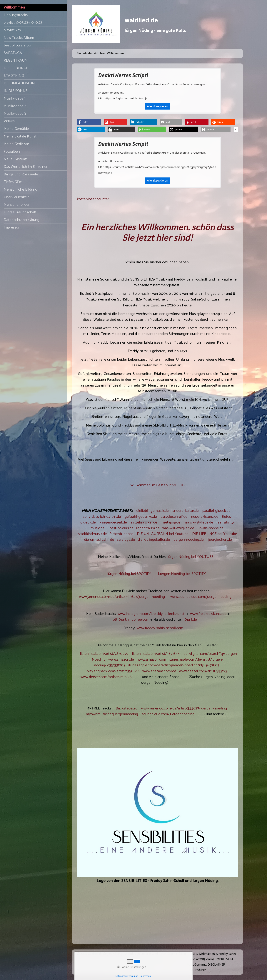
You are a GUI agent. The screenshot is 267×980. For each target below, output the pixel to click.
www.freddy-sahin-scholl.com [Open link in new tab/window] (160, 628)
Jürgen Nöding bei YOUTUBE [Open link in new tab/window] (190, 557)
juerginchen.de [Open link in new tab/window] (220, 540)
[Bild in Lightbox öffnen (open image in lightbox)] (157, 813)
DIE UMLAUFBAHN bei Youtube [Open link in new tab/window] (163, 534)
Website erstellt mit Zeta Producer (183, 970)
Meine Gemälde (16, 129)
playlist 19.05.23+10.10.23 (23, 23)
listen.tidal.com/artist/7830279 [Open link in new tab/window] (104, 654)
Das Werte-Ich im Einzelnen (26, 167)
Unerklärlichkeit (16, 197)
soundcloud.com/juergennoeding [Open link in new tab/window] (168, 714)
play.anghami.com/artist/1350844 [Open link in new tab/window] (113, 671)
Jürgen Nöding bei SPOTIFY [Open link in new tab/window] (129, 574)
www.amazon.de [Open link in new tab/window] (121, 660)
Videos (9, 121)
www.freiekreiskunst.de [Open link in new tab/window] (208, 614)
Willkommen (14, 7)
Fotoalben (12, 152)
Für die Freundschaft (20, 212)
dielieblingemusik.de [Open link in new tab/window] (152, 511)
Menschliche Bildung (20, 189)
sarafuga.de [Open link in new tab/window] (126, 540)
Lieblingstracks (16, 15)
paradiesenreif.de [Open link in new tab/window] (174, 517)
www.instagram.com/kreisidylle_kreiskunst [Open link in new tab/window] (151, 614)
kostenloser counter (93, 199)
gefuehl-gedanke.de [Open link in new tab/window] (141, 517)
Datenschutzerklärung (21, 220)
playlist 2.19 (12, 30)
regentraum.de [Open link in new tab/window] (148, 528)
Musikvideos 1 (14, 98)
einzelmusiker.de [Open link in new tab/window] (144, 522)
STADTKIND (14, 76)
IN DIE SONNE (16, 91)
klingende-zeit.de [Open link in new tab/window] (113, 522)
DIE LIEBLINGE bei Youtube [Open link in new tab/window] (215, 534)
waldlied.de (141, 21)
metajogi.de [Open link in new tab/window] (171, 522)
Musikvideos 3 (15, 114)
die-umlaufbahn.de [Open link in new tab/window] (99, 540)
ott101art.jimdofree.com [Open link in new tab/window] (131, 620)
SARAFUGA (13, 53)
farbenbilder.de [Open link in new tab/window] (121, 534)
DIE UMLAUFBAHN (19, 83)
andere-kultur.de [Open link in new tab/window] (186, 511)
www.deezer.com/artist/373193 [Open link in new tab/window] (203, 671)
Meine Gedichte (16, 144)
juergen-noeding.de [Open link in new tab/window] (188, 540)
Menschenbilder (17, 205)
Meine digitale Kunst (20, 136)
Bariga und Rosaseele (21, 174)
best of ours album (19, 45)
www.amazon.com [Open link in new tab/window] (152, 660)
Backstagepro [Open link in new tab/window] (127, 708)
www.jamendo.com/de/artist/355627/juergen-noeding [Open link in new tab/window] (122, 597)
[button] (89, 122)
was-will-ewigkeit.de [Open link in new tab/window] (178, 528)
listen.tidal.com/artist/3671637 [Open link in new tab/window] (155, 654)
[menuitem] (33, 7)
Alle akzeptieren (158, 106)
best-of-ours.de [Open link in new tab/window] (121, 528)
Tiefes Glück (14, 182)
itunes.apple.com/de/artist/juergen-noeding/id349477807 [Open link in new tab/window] (174, 665)
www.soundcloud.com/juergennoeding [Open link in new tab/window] (201, 597)
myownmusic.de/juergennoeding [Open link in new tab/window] (112, 714)
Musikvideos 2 (15, 106)
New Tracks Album (19, 38)
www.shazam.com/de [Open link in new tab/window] (159, 671)
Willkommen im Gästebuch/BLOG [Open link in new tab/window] (157, 485)
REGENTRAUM (16, 61)
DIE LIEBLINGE (16, 68)
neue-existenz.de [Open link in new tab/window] (205, 517)
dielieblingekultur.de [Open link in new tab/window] (154, 540)
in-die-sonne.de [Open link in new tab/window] (211, 528)
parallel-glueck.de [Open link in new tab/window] (216, 511)
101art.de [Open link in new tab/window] (190, 620)
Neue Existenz (15, 159)
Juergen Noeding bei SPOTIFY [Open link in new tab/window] (182, 574)
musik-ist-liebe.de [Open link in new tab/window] (199, 522)
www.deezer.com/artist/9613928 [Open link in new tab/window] (106, 677)
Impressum (13, 227)
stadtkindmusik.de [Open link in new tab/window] (92, 534)
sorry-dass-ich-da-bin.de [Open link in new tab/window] (102, 517)
